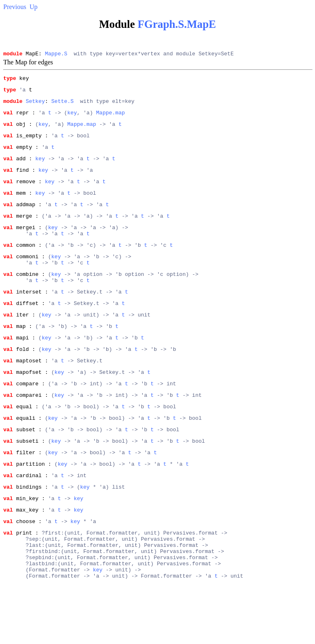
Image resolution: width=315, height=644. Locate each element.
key (72, 118)
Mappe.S (56, 55)
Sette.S (63, 106)
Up (34, 7)
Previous (15, 7)
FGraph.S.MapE (177, 24)
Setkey (35, 106)
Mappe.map (110, 118)
